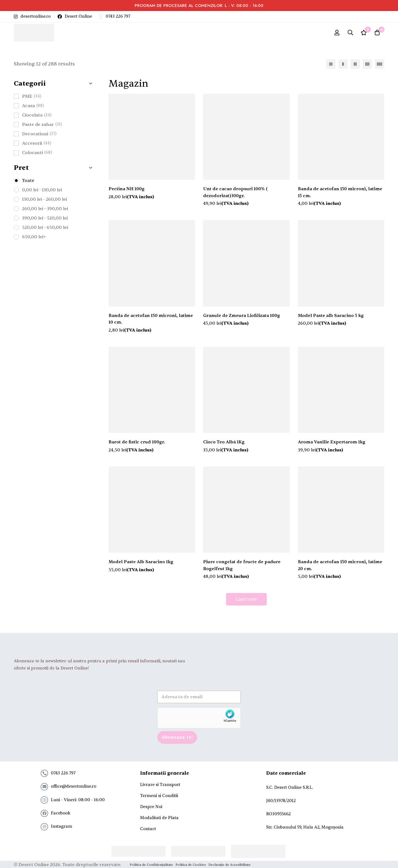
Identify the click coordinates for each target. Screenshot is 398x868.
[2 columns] (343, 66)
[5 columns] (379, 66)
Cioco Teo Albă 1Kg (224, 443)
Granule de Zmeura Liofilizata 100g (242, 317)
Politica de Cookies (191, 864)
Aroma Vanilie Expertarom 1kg (332, 443)
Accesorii (37, 145)
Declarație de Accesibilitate (230, 864)
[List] (331, 66)
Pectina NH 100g (127, 191)
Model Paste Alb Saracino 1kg (141, 563)
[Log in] (336, 33)
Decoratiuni (39, 136)
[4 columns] (367, 66)
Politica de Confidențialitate (151, 864)
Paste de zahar (42, 126)
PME (32, 98)
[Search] (349, 33)
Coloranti (37, 154)
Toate (28, 182)
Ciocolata (37, 117)
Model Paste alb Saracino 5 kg (331, 317)
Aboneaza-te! (177, 738)
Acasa (33, 107)
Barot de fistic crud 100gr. (137, 443)
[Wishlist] (363, 33)
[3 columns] (355, 66)
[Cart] (377, 33)
